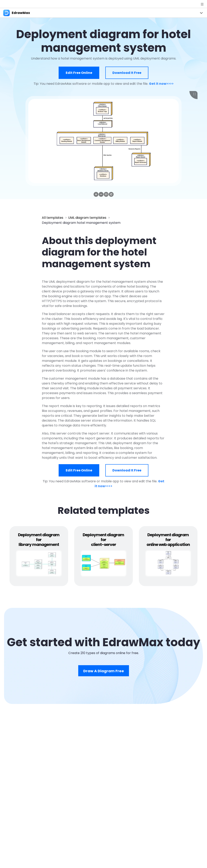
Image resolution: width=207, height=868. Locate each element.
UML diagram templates (87, 218)
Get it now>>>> (161, 84)
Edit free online (79, 73)
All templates (53, 218)
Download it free (127, 73)
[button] (96, 194)
